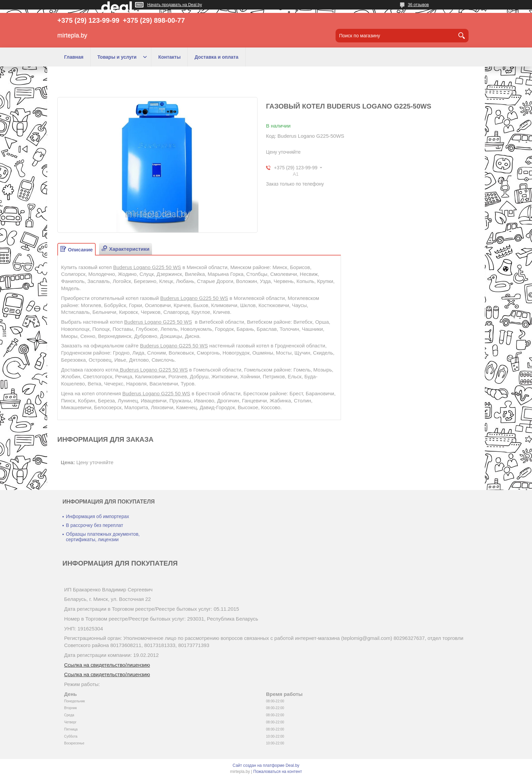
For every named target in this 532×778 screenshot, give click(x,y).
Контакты (169, 57)
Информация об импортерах (97, 516)
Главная (74, 57)
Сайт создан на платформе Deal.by (266, 765)
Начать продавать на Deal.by (175, 5)
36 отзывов (418, 5)
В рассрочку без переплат (94, 525)
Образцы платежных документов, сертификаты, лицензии (103, 537)
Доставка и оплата (216, 57)
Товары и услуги (117, 57)
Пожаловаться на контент (278, 772)
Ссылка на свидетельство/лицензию (107, 665)
